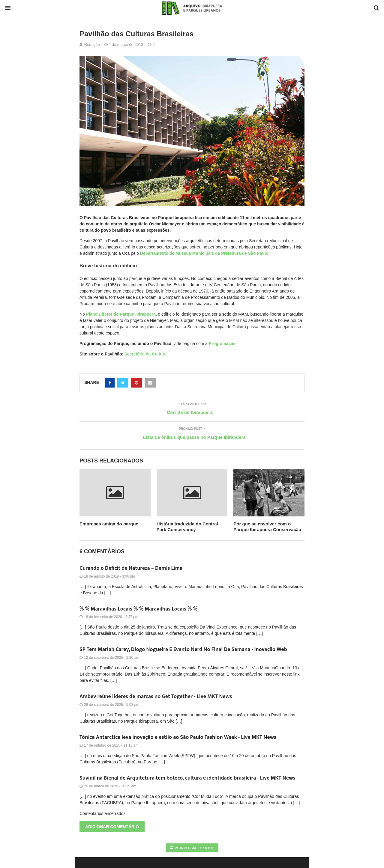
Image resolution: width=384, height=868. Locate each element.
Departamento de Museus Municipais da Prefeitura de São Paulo (204, 253)
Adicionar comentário (112, 827)
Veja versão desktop (192, 848)
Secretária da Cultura (145, 354)
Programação (222, 343)
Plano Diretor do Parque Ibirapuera (121, 314)
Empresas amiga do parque (109, 524)
